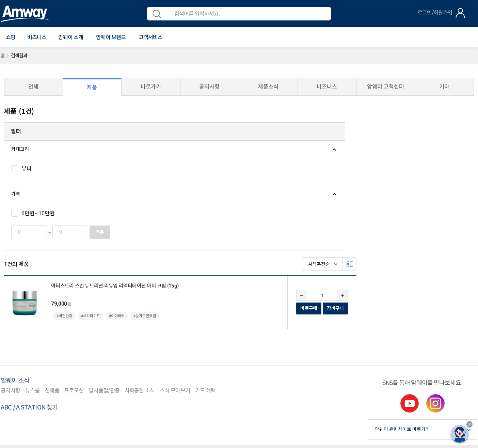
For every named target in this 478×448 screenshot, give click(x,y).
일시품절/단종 (104, 289)
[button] (11, 37)
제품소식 (268, 87)
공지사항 (209, 87)
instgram (435, 302)
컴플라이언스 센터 (87, 353)
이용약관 (10, 353)
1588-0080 (27, 384)
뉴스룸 (33, 289)
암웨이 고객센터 (386, 87)
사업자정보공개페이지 (71, 414)
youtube (410, 302)
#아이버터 (234, 181)
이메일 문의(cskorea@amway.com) (152, 384)
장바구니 (453, 174)
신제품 (52, 289)
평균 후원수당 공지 (181, 353)
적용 (91, 233)
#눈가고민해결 (262, 181)
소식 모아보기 (175, 289)
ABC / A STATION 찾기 (29, 306)
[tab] (56, 150)
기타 (444, 87)
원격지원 (121, 353)
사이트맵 (146, 353)
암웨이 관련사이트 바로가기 (402, 328)
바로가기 (151, 87)
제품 (92, 87)
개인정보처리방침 (44, 353)
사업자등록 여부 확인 (228, 353)
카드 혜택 (205, 289)
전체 (33, 87)
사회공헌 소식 (140, 289)
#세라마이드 (208, 181)
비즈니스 (37, 37)
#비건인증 (182, 181)
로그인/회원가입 (435, 13)
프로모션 (74, 289)
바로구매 (426, 174)
